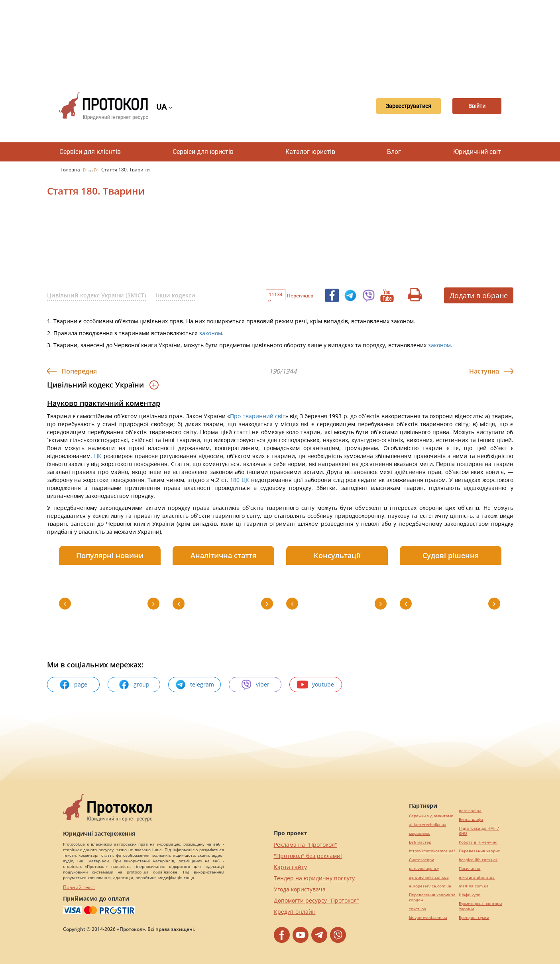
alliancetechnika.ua (428, 825)
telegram (195, 685)
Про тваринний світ (258, 416)
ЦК (98, 456)
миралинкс (420, 833)
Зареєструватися (398, 106)
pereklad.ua (470, 811)
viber (255, 685)
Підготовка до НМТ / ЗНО (479, 831)
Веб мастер (420, 842)
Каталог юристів (310, 152)
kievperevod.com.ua (428, 918)
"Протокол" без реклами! (308, 856)
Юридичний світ (477, 152)
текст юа (418, 909)
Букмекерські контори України (480, 906)
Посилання (470, 869)
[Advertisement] (280, 40)
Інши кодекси (176, 295)
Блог (394, 152)
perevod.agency (424, 869)
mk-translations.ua (477, 877)
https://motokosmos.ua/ (432, 851)
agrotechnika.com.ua (429, 877)
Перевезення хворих (479, 851)
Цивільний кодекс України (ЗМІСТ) (96, 295)
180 (235, 480)
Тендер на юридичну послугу (314, 878)
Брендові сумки (474, 918)
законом (211, 333)
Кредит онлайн (295, 912)
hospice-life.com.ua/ (478, 860)
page (73, 685)
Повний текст (79, 887)
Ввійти (473, 106)
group (134, 685)
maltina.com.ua (474, 886)
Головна (71, 170)
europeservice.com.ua (430, 886)
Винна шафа (471, 819)
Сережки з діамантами (431, 816)
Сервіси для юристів (203, 152)
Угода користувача (300, 889)
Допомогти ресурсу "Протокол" (316, 900)
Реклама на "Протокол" (306, 845)
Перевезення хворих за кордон (432, 897)
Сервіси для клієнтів (90, 152)
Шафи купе (470, 895)
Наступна (484, 371)
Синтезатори (421, 860)
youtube (315, 685)
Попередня (79, 371)
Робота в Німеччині (478, 842)
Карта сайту (290, 867)
